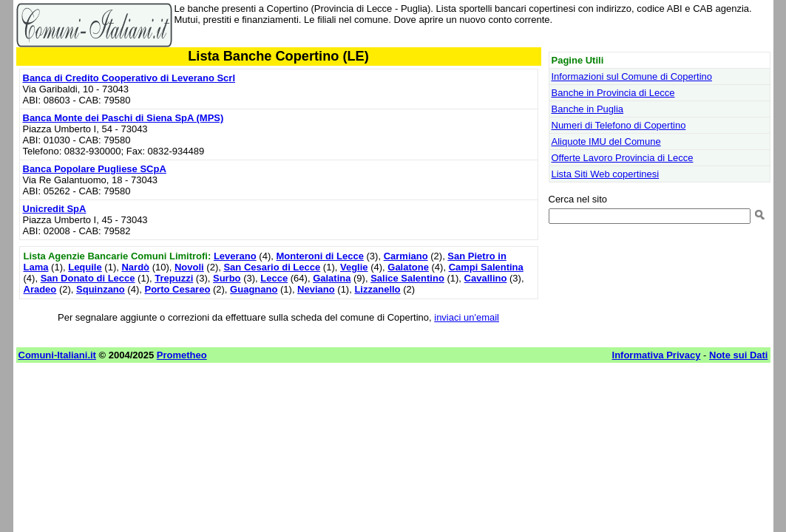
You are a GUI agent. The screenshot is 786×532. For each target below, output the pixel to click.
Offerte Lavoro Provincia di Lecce (623, 158)
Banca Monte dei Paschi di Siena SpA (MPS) (123, 118)
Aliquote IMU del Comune (606, 141)
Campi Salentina (486, 267)
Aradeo (40, 289)
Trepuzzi (174, 278)
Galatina (332, 278)
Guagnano (254, 289)
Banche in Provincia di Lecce (613, 93)
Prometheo (182, 355)
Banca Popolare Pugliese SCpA (95, 169)
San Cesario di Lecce (272, 267)
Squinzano (101, 289)
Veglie (354, 267)
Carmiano (406, 256)
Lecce (274, 278)
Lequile (85, 267)
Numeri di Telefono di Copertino (619, 125)
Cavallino (486, 278)
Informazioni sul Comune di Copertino (632, 76)
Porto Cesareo (177, 289)
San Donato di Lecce (88, 278)
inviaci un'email (467, 317)
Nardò (135, 267)
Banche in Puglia (588, 109)
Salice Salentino (407, 278)
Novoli (189, 267)
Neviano (316, 289)
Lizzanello (377, 289)
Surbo (227, 278)
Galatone (408, 267)
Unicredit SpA (55, 209)
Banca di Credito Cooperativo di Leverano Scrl (129, 78)
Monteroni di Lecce (319, 256)
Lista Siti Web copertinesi (606, 174)
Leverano (235, 256)
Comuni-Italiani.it (57, 355)
